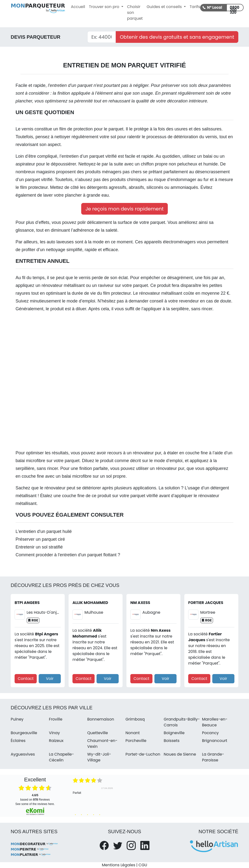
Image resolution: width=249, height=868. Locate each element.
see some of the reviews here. (35, 804)
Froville (56, 719)
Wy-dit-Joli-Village (99, 757)
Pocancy (210, 733)
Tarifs (195, 7)
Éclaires (18, 741)
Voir (50, 679)
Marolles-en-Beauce (215, 722)
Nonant (133, 733)
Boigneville (174, 733)
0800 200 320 (235, 8)
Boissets (172, 741)
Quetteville (98, 733)
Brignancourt (215, 741)
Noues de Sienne (180, 754)
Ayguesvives (23, 754)
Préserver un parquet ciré (40, 539)
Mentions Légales (119, 865)
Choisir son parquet (135, 13)
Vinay (54, 733)
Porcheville (136, 741)
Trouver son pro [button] (105, 7)
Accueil (78, 7)
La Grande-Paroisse (213, 757)
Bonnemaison (101, 719)
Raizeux (56, 741)
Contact (26, 679)
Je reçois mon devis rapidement (124, 209)
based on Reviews (35, 797)
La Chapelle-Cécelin (61, 757)
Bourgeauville (24, 733)
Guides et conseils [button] (165, 7)
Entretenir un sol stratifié (39, 547)
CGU (143, 865)
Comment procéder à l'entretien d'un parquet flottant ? (68, 555)
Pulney (17, 719)
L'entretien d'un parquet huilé (44, 531)
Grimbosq (135, 719)
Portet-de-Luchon (143, 754)
